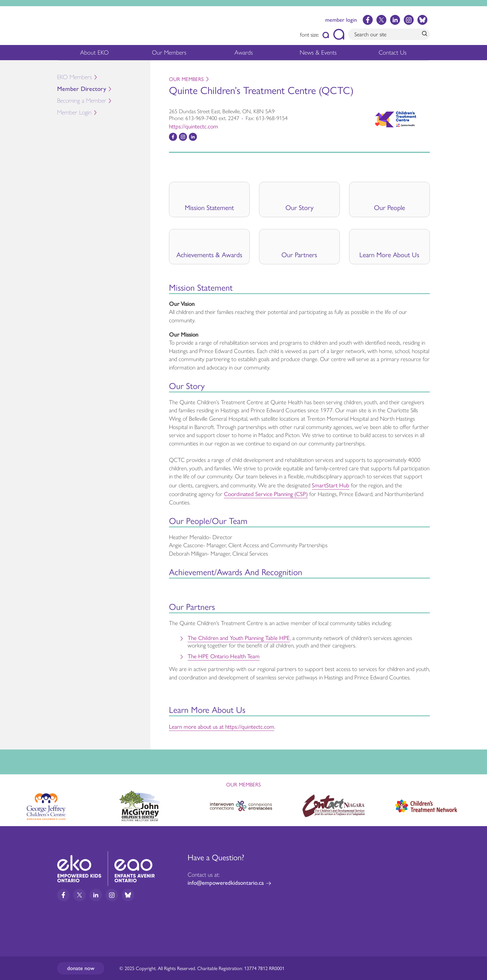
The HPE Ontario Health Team (224, 656)
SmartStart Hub (331, 485)
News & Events (322, 54)
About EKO (94, 54)
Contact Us (393, 52)
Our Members (169, 54)
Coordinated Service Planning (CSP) (266, 494)
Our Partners (299, 254)
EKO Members (75, 77)
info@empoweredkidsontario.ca (226, 883)
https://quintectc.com (193, 126)
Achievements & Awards (209, 254)
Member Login (74, 112)
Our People (389, 207)
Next (476, 805)
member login (341, 20)
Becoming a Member (82, 101)
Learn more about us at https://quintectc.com (222, 726)
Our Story (299, 207)
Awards (244, 54)
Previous (11, 803)
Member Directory (82, 89)
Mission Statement (209, 207)
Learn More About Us (389, 254)
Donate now (81, 968)
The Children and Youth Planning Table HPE (239, 638)
